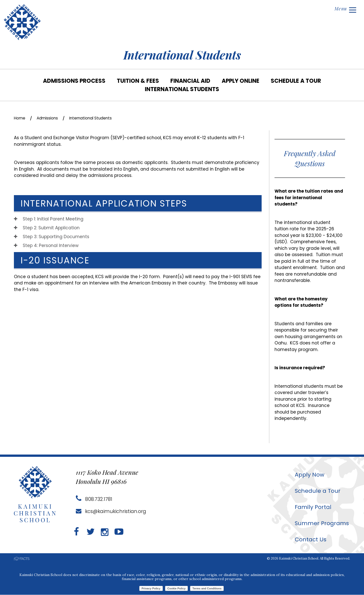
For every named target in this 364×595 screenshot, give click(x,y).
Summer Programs (320, 523)
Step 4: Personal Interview (46, 246)
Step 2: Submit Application (47, 228)
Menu (344, 9)
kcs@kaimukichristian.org (112, 511)
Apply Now (307, 475)
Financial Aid (190, 81)
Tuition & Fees (138, 81)
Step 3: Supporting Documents (52, 237)
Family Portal (310, 507)
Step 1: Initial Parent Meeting (49, 219)
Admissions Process (74, 81)
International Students (182, 89)
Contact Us (308, 539)
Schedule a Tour (296, 81)
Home (20, 118)
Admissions (51, 118)
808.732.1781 (94, 499)
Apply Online (241, 81)
